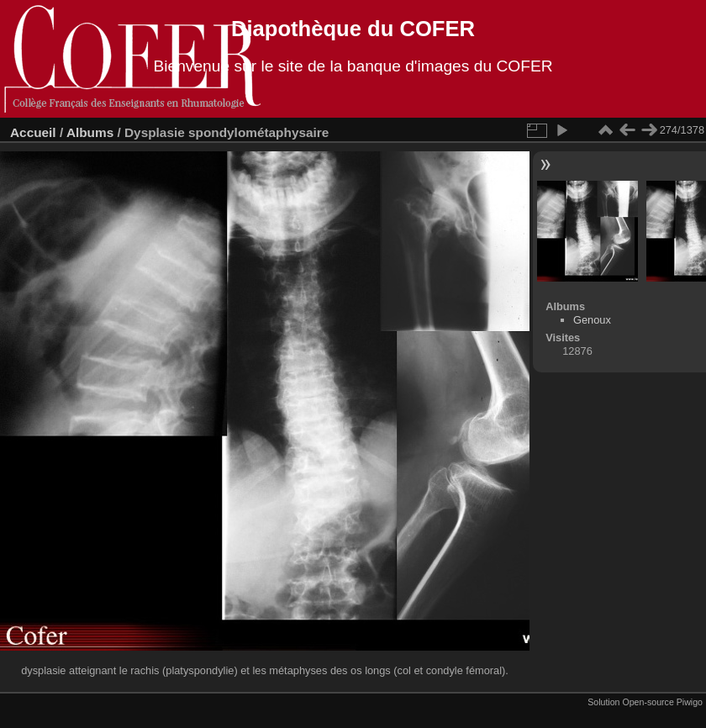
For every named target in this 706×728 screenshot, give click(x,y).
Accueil (33, 132)
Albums (90, 132)
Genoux (592, 320)
